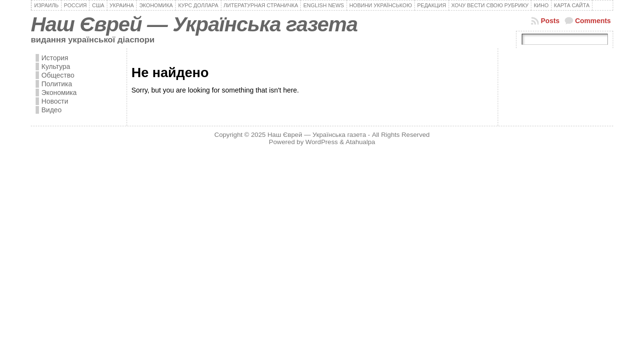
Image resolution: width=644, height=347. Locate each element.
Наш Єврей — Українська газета (194, 24)
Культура (56, 67)
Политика (57, 84)
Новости (55, 101)
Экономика (59, 93)
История (55, 58)
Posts (550, 21)
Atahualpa (361, 142)
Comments (593, 21)
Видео (52, 110)
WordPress (322, 142)
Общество (58, 75)
